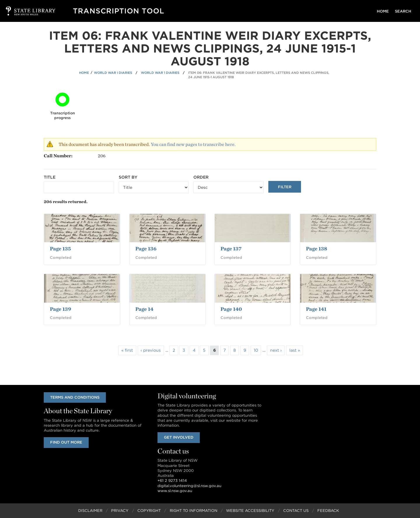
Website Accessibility (250, 511)
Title (50, 177)
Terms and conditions (75, 397)
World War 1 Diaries (160, 73)
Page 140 (231, 309)
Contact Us (296, 511)
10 (256, 350)
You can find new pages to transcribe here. (193, 144)
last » (295, 350)
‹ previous (151, 350)
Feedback (328, 511)
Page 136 (146, 248)
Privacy (120, 511)
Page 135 (60, 248)
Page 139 (61, 309)
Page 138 (317, 248)
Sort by (128, 177)
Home (383, 11)
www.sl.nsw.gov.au (175, 491)
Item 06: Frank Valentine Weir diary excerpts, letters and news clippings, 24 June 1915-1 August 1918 (259, 75)
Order (201, 177)
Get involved (179, 437)
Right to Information (194, 511)
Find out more (66, 442)
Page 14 (144, 309)
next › (276, 350)
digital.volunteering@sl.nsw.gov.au (189, 486)
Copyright (149, 511)
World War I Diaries (113, 73)
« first (127, 350)
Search (403, 11)
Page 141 (316, 309)
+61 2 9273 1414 (172, 481)
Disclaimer (90, 511)
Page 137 (231, 248)
